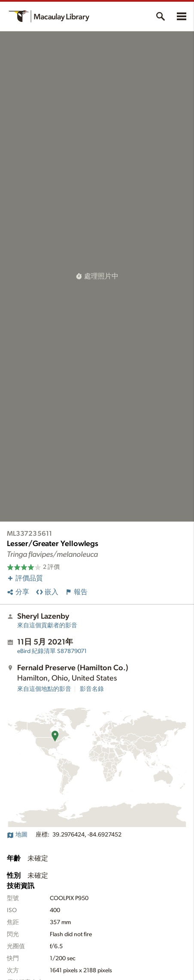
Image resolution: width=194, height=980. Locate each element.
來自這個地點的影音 (44, 689)
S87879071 (52, 651)
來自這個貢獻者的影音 (47, 626)
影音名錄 (92, 689)
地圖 (17, 835)
